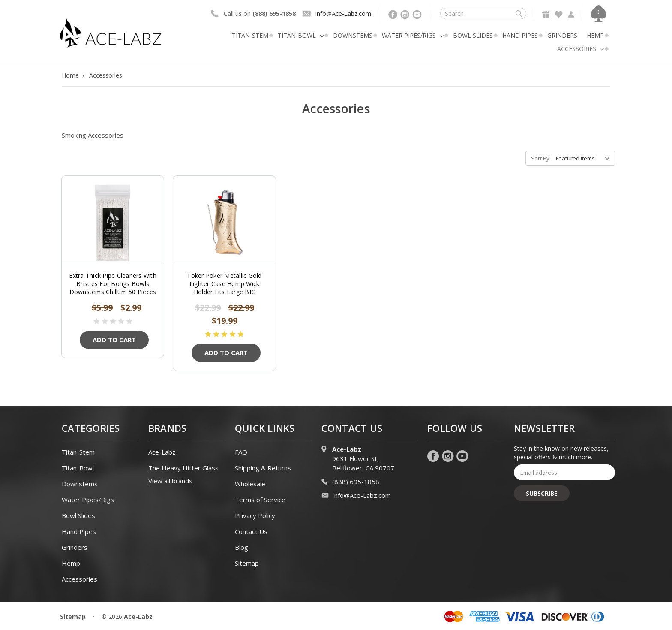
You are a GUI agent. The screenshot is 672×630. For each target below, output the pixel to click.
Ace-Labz (162, 452)
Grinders (562, 35)
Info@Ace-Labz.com (343, 14)
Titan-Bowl (301, 35)
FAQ (241, 452)
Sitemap (247, 563)
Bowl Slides (473, 35)
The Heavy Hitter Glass (183, 468)
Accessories (580, 49)
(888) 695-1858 (356, 482)
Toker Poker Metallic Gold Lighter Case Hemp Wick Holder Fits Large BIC (224, 284)
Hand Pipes (520, 35)
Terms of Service (260, 500)
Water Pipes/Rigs (413, 35)
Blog (241, 547)
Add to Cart (114, 340)
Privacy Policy (255, 515)
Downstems (353, 35)
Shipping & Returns (263, 468)
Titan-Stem (250, 35)
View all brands (170, 481)
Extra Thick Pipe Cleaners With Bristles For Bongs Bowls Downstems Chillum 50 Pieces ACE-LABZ (113, 288)
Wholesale (250, 484)
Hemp (595, 35)
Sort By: (541, 158)
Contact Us (251, 531)
